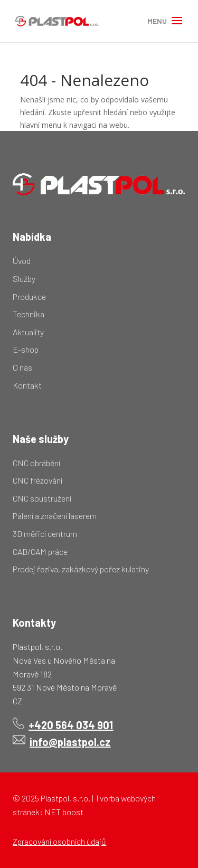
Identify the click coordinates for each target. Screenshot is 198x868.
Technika (29, 314)
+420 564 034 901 (71, 725)
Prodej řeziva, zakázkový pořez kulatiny (81, 569)
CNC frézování (37, 480)
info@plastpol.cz (70, 742)
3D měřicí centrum (45, 534)
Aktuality (28, 332)
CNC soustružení (42, 498)
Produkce (29, 296)
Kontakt (27, 385)
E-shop (26, 349)
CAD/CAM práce (40, 551)
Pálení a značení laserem (55, 516)
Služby (24, 279)
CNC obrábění (36, 463)
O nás (22, 367)
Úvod (22, 261)
